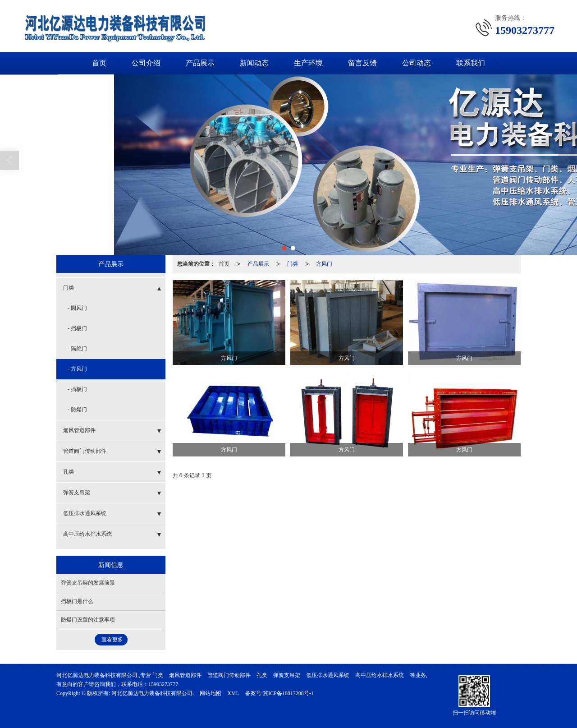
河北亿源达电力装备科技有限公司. (153, 693)
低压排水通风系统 (85, 513)
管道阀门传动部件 (85, 451)
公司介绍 (146, 63)
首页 (99, 63)
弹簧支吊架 (77, 493)
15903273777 (163, 684)
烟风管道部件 (79, 430)
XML (233, 693)
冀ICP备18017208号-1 (288, 693)
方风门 (324, 264)
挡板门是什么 (77, 601)
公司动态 (417, 63)
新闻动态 (254, 63)
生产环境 (308, 63)
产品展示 (200, 63)
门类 (293, 264)
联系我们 (471, 63)
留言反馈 (362, 63)
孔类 (69, 472)
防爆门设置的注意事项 (88, 620)
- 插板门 (77, 389)
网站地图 (211, 693)
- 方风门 (77, 369)
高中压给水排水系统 (87, 534)
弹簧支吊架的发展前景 (88, 583)
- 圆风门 (77, 308)
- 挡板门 (77, 328)
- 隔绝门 (77, 349)
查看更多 (112, 640)
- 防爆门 (77, 410)
